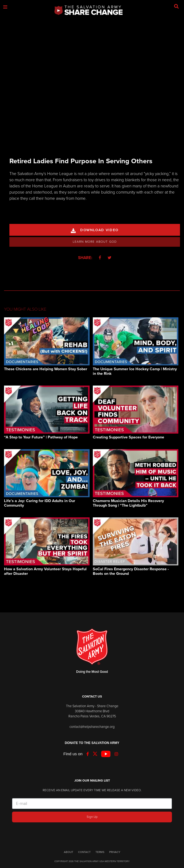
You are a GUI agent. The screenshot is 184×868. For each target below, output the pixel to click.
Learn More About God (95, 242)
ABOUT (69, 852)
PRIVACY (115, 852)
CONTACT (84, 852)
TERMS (100, 852)
